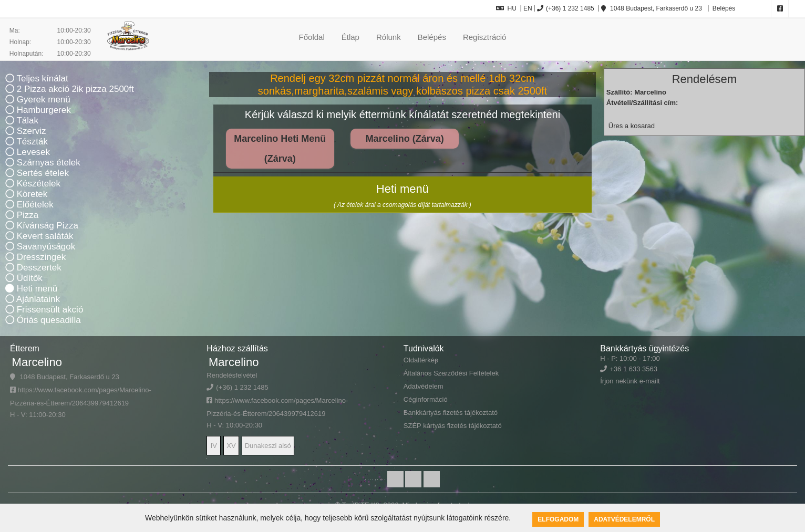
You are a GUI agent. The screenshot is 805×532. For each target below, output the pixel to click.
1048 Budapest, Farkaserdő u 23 (652, 8)
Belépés (723, 8)
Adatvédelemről (624, 519)
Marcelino (37, 362)
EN (528, 8)
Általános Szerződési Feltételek (451, 373)
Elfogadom (558, 519)
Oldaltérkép (421, 360)
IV (214, 446)
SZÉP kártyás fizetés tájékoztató (453, 426)
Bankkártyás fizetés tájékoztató (451, 413)
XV (231, 446)
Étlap (350, 37)
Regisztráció (485, 37)
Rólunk (389, 37)
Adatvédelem (424, 386)
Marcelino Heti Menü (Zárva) (280, 149)
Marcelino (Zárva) (405, 139)
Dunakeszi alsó (268, 446)
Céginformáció (426, 399)
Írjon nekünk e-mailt (630, 381)
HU (506, 8)
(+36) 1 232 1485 (566, 8)
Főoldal (312, 37)
